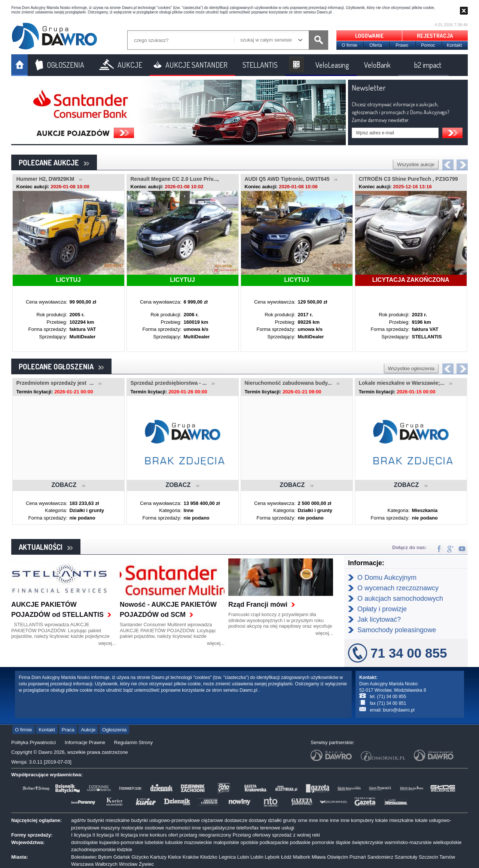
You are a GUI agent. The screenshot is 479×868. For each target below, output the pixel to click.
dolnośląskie (85, 842)
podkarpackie (274, 842)
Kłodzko (209, 857)
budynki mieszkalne (108, 820)
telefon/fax (248, 828)
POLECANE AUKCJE (54, 162)
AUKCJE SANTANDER (196, 65)
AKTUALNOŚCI (46, 547)
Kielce (175, 857)
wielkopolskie (447, 842)
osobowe (155, 828)
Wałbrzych (106, 864)
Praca (68, 730)
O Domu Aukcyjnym (387, 578)
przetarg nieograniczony (205, 835)
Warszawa (82, 864)
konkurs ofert (164, 835)
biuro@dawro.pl (399, 710)
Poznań (358, 857)
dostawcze (236, 820)
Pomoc (428, 45)
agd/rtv (79, 820)
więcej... (107, 643)
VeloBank (377, 65)
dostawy (258, 820)
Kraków (191, 857)
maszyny (110, 828)
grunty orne (295, 820)
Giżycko (140, 857)
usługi (288, 828)
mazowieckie (198, 842)
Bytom (105, 857)
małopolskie (226, 842)
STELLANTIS (260, 65)
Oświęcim (338, 857)
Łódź (286, 857)
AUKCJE (130, 65)
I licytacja (81, 835)
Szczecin (428, 857)
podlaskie (300, 842)
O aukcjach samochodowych (400, 599)
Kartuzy (158, 857)
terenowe (270, 828)
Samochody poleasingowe (397, 630)
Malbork (302, 857)
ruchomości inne (183, 828)
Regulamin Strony (133, 742)
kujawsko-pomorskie (121, 842)
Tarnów (447, 857)
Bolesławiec (84, 857)
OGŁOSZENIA (65, 65)
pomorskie (323, 842)
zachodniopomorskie (93, 849)
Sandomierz (380, 857)
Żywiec (146, 864)
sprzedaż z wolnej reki (296, 835)
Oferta (376, 45)
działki (275, 820)
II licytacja (103, 835)
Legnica (228, 857)
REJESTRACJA (435, 36)
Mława (319, 857)
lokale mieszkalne (394, 820)
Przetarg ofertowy (251, 835)
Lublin (257, 857)
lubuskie (174, 842)
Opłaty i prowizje (382, 609)
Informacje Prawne (85, 742)
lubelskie (154, 842)
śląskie (343, 842)
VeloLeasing (332, 65)
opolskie (249, 842)
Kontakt (454, 45)
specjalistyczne (219, 828)
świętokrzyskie (367, 842)
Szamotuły (406, 857)
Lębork (272, 857)
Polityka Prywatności (33, 742)
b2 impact (428, 65)
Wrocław (128, 864)
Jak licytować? (379, 619)
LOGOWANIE (369, 36)
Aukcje (88, 730)
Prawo (402, 45)
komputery (362, 820)
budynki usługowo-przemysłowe (165, 820)
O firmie (350, 45)
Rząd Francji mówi (258, 604)
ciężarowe (212, 820)
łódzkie (125, 849)
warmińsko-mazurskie (408, 842)
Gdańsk (122, 857)
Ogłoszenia (114, 730)
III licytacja (127, 835)
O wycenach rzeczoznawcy (398, 588)
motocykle (132, 828)
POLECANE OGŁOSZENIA (61, 366)
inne (313, 820)
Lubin (243, 857)
